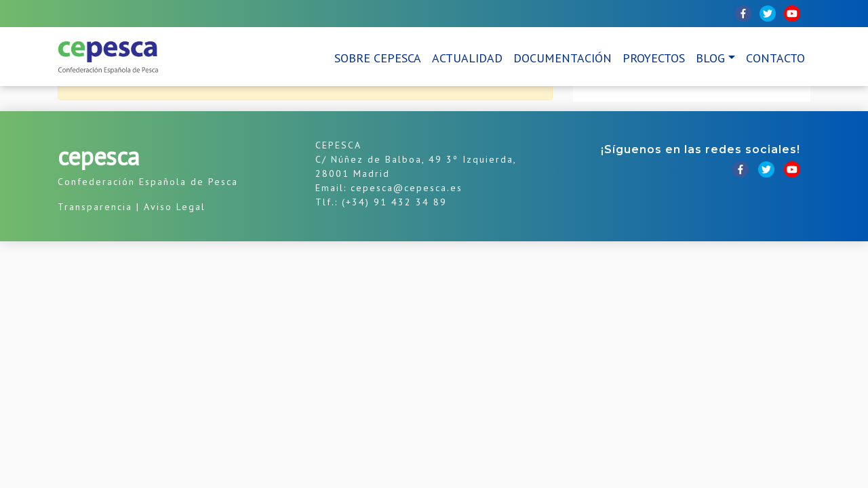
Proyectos (654, 58)
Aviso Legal (175, 207)
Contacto (775, 58)
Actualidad (467, 58)
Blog (710, 58)
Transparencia (95, 207)
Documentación (563, 58)
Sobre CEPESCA (378, 58)
